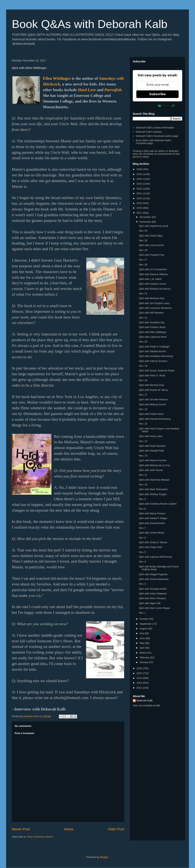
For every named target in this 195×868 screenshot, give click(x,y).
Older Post (116, 829)
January (144, 662)
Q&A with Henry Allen (151, 436)
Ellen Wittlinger (57, 78)
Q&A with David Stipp (151, 236)
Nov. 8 (142, 509)
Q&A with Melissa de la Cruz (154, 465)
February (145, 657)
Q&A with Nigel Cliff (149, 603)
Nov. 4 (142, 562)
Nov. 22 (143, 293)
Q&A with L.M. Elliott (150, 279)
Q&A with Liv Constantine (153, 269)
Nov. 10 (143, 485)
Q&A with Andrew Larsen (153, 284)
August (144, 629)
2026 (140, 169)
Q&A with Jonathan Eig (151, 322)
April (142, 648)
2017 (140, 213)
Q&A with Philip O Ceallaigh (154, 347)
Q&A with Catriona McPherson (156, 557)
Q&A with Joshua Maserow (154, 579)
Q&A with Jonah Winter (152, 533)
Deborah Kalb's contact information (155, 128)
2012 (140, 688)
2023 (140, 184)
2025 (140, 174)
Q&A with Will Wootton (151, 313)
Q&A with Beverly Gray (151, 385)
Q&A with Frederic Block (152, 327)
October (144, 619)
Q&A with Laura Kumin (151, 245)
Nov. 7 (142, 528)
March (143, 653)
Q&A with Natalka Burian (152, 351)
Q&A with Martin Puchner (153, 460)
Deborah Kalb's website (149, 132)
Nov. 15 (143, 424)
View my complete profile (146, 705)
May (142, 643)
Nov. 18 (143, 380)
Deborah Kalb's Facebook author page (157, 136)
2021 (140, 193)
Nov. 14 (143, 441)
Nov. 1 (142, 613)
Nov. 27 (143, 260)
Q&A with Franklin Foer (152, 255)
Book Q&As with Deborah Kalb (90, 24)
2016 (140, 668)
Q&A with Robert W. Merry (153, 390)
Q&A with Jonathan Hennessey (156, 356)
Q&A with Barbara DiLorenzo (155, 289)
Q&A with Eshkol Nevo (151, 414)
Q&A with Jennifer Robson (153, 399)
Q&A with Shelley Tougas (153, 494)
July (142, 633)
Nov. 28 (143, 250)
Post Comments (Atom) (40, 837)
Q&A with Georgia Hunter (153, 589)
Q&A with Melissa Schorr (152, 404)
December (146, 217)
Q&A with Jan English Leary (154, 303)
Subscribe (157, 94)
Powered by (158, 106)
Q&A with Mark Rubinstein (153, 489)
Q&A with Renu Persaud (152, 598)
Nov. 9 (142, 499)
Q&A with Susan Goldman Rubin (157, 371)
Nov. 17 (143, 395)
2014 (140, 678)
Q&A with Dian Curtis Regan (154, 608)
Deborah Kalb (145, 700)
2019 (140, 203)
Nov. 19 (143, 366)
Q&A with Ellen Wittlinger (153, 332)
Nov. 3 (142, 584)
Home (69, 829)
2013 (140, 683)
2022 (140, 189)
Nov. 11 (143, 475)
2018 (140, 208)
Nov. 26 (143, 265)
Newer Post (21, 829)
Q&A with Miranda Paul (152, 298)
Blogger (104, 857)
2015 (140, 673)
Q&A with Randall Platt (151, 451)
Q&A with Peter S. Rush (152, 375)
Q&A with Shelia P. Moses (153, 542)
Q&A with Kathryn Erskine (153, 361)
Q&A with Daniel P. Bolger (153, 518)
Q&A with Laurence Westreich (155, 308)
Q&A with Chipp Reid (150, 547)
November (146, 222)
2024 (140, 179)
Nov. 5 (142, 552)
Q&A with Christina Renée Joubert (158, 504)
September (146, 624)
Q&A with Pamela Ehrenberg (155, 419)
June (143, 638)
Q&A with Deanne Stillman (153, 274)
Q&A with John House (151, 470)
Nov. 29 (143, 240)
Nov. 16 (143, 409)
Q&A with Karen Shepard (153, 594)
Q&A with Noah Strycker (152, 446)
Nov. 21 (143, 318)
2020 (140, 198)
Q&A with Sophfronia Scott (153, 226)
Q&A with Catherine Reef (153, 337)
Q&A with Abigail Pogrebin (153, 574)
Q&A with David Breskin (152, 523)
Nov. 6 (142, 538)
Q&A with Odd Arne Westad (154, 480)
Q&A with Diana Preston (152, 513)
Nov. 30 (143, 231)
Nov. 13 (143, 456)
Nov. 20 (143, 342)
